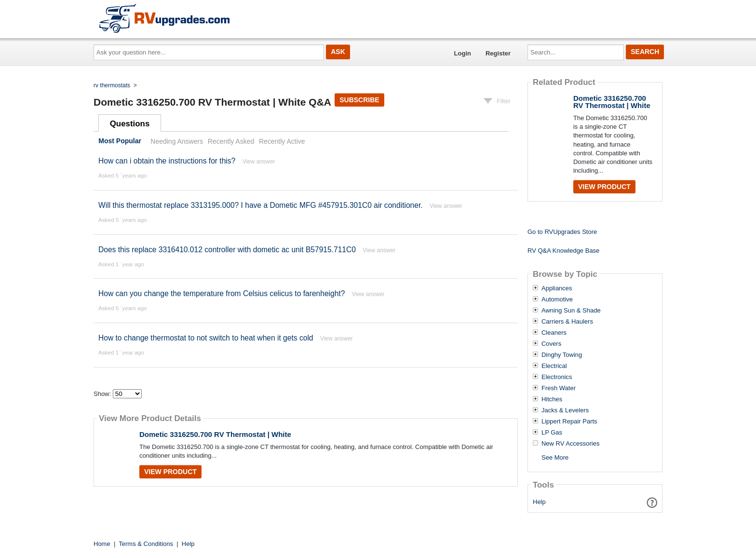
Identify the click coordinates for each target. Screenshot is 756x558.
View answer (259, 162)
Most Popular (120, 141)
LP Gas (552, 433)
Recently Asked (231, 141)
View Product (170, 472)
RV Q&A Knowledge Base (563, 251)
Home (102, 544)
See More (555, 457)
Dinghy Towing (562, 355)
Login (463, 53)
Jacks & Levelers (565, 410)
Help (539, 502)
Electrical (554, 366)
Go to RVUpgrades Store (562, 232)
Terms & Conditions (146, 544)
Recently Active (282, 141)
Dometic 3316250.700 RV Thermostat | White (215, 434)
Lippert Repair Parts (569, 422)
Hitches (552, 399)
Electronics (557, 377)
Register (498, 53)
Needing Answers (177, 141)
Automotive (557, 299)
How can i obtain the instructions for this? (167, 161)
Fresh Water (559, 388)
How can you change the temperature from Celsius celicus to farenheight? (222, 293)
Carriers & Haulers (567, 322)
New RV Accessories (570, 444)
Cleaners (554, 333)
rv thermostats (112, 85)
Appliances (557, 288)
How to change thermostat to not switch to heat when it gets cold (206, 338)
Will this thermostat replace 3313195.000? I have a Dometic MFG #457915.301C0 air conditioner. (261, 205)
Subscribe (359, 100)
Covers (551, 344)
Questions (130, 124)
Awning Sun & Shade (571, 311)
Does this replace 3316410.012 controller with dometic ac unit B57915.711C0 (227, 250)
